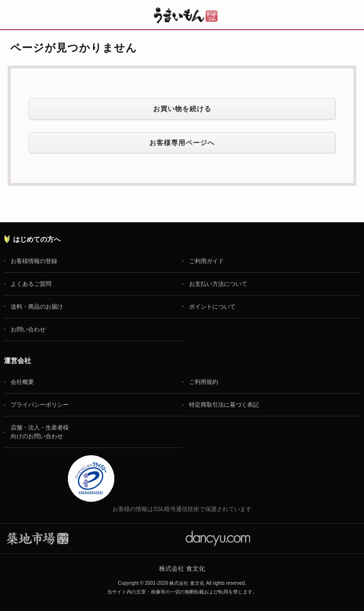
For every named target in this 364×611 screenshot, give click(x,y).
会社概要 (22, 382)
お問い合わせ (28, 330)
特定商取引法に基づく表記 (224, 405)
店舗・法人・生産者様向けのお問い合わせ (40, 432)
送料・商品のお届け (37, 307)
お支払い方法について (218, 284)
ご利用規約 (204, 382)
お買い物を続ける (182, 109)
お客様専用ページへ (182, 143)
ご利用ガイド (206, 261)
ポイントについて (212, 307)
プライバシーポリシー (40, 405)
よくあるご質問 (31, 284)
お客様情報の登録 (34, 261)
